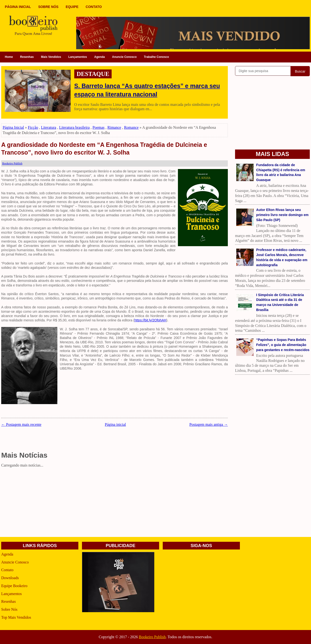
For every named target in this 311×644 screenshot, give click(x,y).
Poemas (99, 127)
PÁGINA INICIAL (18, 7)
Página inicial (115, 424)
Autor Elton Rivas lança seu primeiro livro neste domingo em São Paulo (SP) (282, 215)
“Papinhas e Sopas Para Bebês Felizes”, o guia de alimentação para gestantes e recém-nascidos (283, 345)
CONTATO (94, 7)
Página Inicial (13, 127)
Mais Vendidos (51, 57)
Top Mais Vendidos (16, 617)
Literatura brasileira (74, 127)
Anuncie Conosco (124, 57)
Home (9, 57)
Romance (131, 127)
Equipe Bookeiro (14, 586)
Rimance (114, 127)
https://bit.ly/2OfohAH (150, 320)
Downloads (10, 578)
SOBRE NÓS (48, 7)
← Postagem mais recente (21, 424)
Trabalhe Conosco (156, 57)
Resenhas (27, 57)
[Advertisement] (115, 503)
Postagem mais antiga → (209, 424)
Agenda (100, 57)
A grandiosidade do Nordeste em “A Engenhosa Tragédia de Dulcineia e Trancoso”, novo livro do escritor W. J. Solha (104, 149)
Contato (7, 570)
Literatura (49, 127)
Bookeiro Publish (152, 637)
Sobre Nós (9, 609)
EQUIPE (72, 7)
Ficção (33, 127)
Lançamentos (78, 57)
